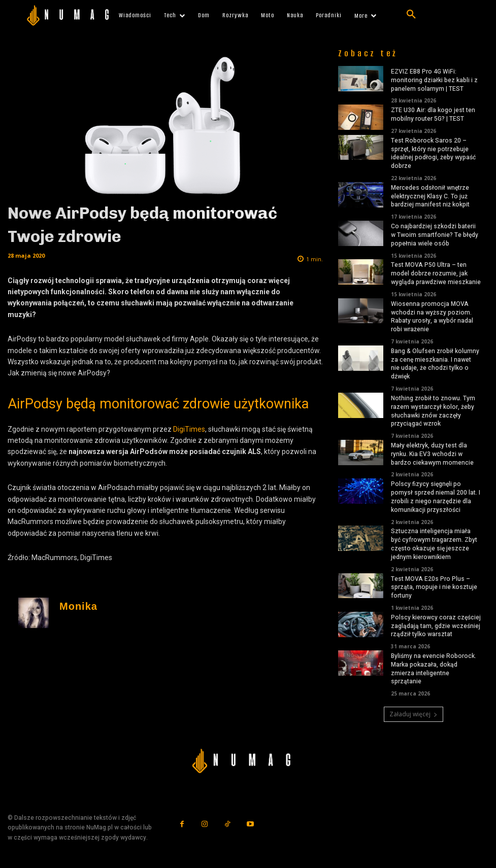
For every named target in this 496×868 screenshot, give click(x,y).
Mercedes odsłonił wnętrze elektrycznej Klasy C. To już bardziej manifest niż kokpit (430, 196)
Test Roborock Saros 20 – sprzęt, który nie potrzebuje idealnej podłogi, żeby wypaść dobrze (433, 153)
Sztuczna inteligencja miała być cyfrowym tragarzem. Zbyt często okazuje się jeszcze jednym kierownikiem (434, 544)
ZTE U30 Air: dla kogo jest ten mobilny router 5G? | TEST (433, 114)
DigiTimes (189, 429)
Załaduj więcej (414, 714)
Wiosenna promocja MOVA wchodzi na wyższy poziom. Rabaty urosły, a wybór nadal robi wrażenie (432, 317)
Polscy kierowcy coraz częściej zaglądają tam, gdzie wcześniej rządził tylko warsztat (436, 626)
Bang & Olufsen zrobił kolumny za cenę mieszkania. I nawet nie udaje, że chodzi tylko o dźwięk (435, 364)
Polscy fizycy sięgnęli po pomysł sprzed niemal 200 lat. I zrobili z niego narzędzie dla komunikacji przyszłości (436, 497)
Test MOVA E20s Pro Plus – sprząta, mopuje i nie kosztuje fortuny (434, 587)
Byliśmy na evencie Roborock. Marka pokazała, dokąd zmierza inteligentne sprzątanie (434, 669)
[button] (411, 15)
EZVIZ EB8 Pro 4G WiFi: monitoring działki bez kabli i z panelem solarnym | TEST (434, 80)
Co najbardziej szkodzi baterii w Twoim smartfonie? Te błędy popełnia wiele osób (435, 235)
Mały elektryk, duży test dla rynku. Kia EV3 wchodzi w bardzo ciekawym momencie (432, 454)
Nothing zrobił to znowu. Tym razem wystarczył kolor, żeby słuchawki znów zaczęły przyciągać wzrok (433, 411)
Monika (78, 606)
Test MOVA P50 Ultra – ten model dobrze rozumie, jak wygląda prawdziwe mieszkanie (436, 273)
